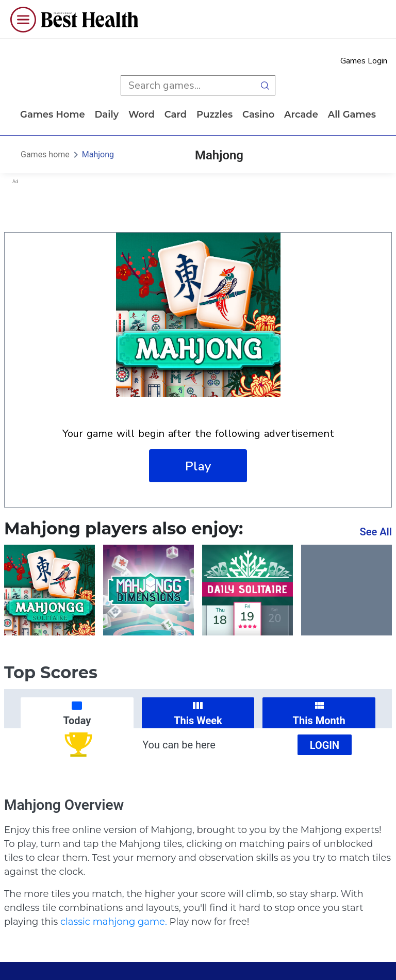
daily (106, 115)
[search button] (265, 85)
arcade (301, 115)
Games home (53, 115)
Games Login (364, 61)
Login (325, 745)
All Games (352, 115)
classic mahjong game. (114, 922)
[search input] (188, 85)
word (142, 115)
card (176, 115)
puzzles (214, 115)
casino (258, 115)
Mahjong (98, 154)
